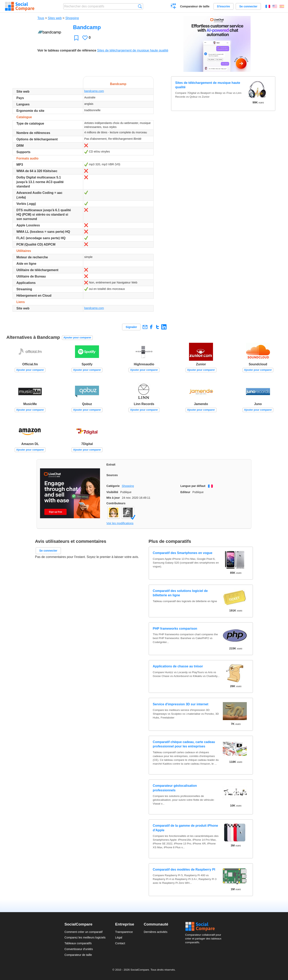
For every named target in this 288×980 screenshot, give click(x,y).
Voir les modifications (120, 523)
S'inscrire (223, 6)
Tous (41, 18)
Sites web (55, 18)
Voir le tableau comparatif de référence (67, 50)
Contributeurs (116, 503)
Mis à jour (113, 498)
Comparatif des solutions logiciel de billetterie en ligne (180, 593)
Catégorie (113, 486)
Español (282, 6)
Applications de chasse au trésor (178, 666)
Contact (120, 943)
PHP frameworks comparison (175, 629)
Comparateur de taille (195, 6)
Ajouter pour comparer (77, 337)
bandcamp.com (94, 91)
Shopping (72, 18)
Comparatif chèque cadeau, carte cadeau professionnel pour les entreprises (184, 744)
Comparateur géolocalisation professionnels (175, 788)
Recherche (140, 6)
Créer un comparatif (173, 7)
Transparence (124, 932)
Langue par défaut (193, 486)
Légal (119, 937)
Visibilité (112, 492)
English (275, 6)
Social (204, 926)
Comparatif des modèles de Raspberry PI (184, 870)
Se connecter (248, 6)
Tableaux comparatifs (78, 943)
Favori (76, 38)
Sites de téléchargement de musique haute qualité (133, 50)
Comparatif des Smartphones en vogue (183, 553)
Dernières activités (156, 932)
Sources (112, 475)
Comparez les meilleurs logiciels (85, 937)
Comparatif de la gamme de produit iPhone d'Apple (185, 828)
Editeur (185, 492)
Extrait (111, 465)
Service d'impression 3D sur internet (181, 704)
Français (268, 6)
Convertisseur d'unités (79, 949)
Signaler (131, 327)
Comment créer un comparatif (83, 932)
